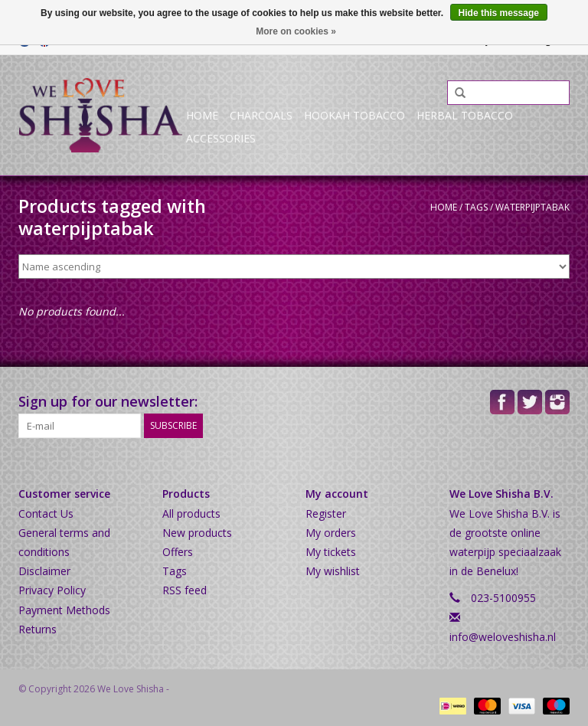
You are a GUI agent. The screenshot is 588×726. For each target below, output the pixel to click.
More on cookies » (296, 31)
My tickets (331, 552)
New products (197, 533)
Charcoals (261, 115)
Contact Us (46, 513)
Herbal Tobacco (465, 115)
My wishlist (333, 571)
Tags (476, 207)
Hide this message (499, 13)
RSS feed (185, 590)
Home (202, 115)
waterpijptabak (532, 207)
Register (326, 513)
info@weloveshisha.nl (503, 637)
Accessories (221, 138)
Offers (178, 552)
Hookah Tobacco (354, 115)
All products (191, 513)
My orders (331, 533)
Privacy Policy (52, 590)
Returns (38, 629)
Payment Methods (64, 610)
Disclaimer (44, 571)
